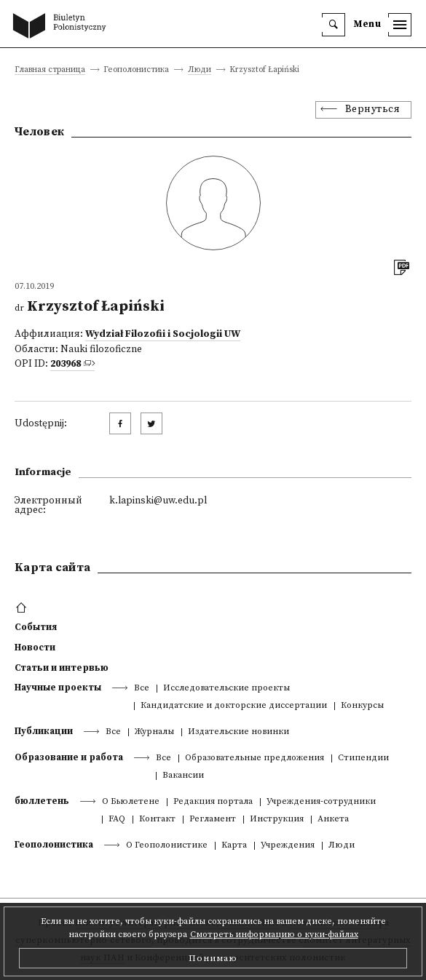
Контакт (157, 820)
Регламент (213, 820)
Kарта (234, 846)
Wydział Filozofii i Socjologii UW (163, 334)
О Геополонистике (167, 846)
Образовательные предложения (255, 758)
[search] (334, 25)
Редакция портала (213, 802)
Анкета (333, 820)
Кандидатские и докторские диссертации (234, 706)
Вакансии (183, 776)
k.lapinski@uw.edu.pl (158, 501)
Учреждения (288, 846)
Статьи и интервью (62, 668)
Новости (35, 648)
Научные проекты (58, 688)
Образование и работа (69, 757)
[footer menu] (23, 608)
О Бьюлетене (131, 802)
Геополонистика (54, 845)
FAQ (117, 820)
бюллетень (42, 801)
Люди (200, 70)
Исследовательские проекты (226, 689)
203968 (66, 364)
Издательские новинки (238, 732)
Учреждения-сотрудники (321, 802)
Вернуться (373, 109)
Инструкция (277, 820)
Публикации (44, 731)
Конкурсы (362, 706)
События (36, 627)
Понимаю (213, 958)
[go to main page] (63, 27)
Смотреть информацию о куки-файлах (274, 935)
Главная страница (50, 70)
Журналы (154, 732)
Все (142, 689)
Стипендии (363, 758)
